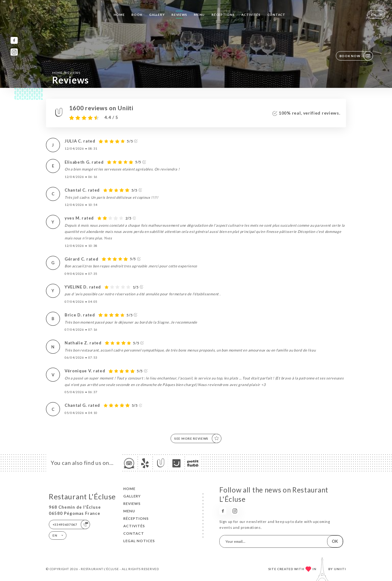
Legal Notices (139, 541)
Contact (276, 15)
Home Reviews (66, 73)
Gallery (157, 15)
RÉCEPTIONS (223, 15)
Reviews (179, 15)
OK (335, 541)
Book (137, 15)
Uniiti (340, 569)
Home (119, 15)
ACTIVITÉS (251, 15)
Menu (199, 15)
